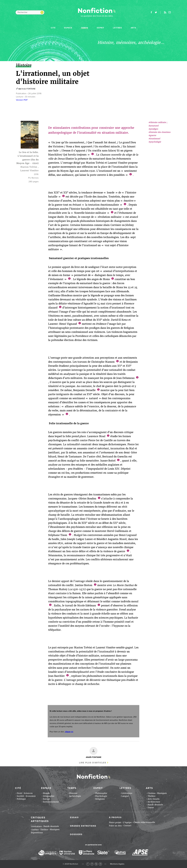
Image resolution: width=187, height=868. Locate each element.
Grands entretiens (83, 826)
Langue (125, 796)
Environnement (51, 802)
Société (20, 796)
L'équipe (127, 822)
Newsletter (170, 12)
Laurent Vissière (29, 170)
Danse (151, 808)
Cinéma (151, 793)
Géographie (49, 796)
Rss (165, 12)
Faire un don (115, 826)
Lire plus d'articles (93, 763)
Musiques (162, 793)
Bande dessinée (155, 805)
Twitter (92, 864)
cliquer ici (69, 732)
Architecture (154, 802)
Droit (19, 793)
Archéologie (75, 796)
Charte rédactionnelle (144, 822)
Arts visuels (154, 799)
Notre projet (115, 822)
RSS (96, 864)
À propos (115, 817)
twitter (156, 12)
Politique (21, 799)
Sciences (28, 793)
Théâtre (152, 796)
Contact (127, 826)
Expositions (37, 833)
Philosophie (101, 793)
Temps (85, 28)
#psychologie (155, 142)
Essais (74, 817)
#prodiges (153, 129)
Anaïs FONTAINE (28, 89)
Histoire (73, 793)
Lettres (117, 28)
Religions (100, 799)
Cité (53, 28)
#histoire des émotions (159, 132)
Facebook (88, 864)
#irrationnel (154, 139)
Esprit (101, 28)
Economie (31, 796)
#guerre (152, 135)
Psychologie (101, 796)
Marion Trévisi (29, 167)
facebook (151, 12)
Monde (46, 793)
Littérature (127, 793)
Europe (46, 799)
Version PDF (22, 100)
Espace (68, 28)
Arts (133, 28)
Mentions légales (117, 864)
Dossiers (76, 834)
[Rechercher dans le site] (30, 12)
